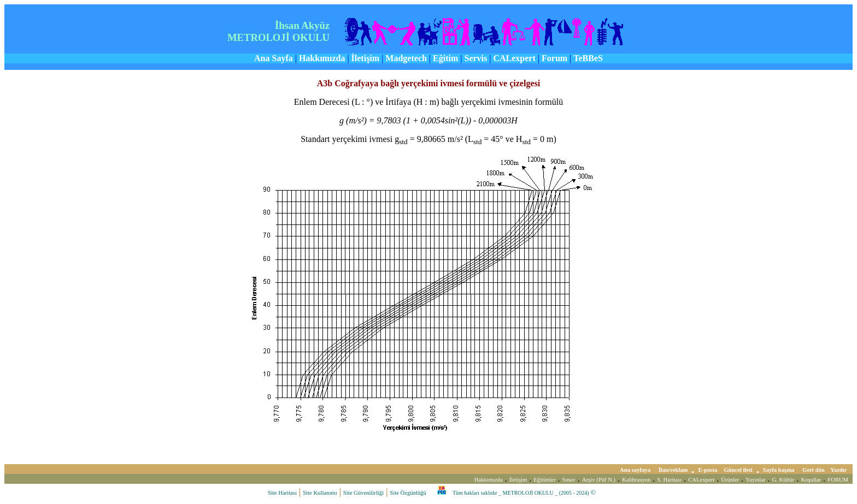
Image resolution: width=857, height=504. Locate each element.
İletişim (518, 480)
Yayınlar (755, 480)
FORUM (838, 480)
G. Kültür (783, 480)
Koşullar (811, 480)
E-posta (708, 470)
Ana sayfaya (636, 470)
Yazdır (839, 470)
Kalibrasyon (636, 480)
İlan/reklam (673, 470)
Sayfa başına (779, 470)
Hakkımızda (489, 480)
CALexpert (701, 480)
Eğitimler (544, 480)
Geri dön (814, 470)
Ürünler (730, 480)
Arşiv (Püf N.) (599, 480)
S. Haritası (669, 480)
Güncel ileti (738, 470)
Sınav (569, 480)
